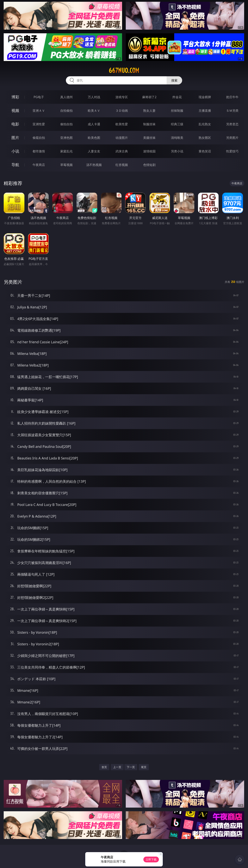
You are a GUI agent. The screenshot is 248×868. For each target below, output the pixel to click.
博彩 (15, 97)
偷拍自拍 (66, 124)
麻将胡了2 (149, 97)
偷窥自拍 (39, 138)
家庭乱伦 (66, 151)
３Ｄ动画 (122, 111)
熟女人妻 (149, 111)
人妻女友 (94, 151)
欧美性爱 (122, 124)
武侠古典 (122, 151)
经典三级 (177, 124)
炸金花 (177, 97)
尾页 (144, 767)
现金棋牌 (205, 97)
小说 (15, 151)
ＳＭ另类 (232, 111)
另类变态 (232, 124)
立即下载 (151, 859)
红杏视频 (122, 165)
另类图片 (232, 138)
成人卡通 (94, 124)
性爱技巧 (232, 151)
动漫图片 (122, 138)
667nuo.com (124, 70)
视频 (15, 110)
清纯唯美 (177, 138)
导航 (15, 165)
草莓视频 (66, 165)
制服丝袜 (149, 124)
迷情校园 (149, 151)
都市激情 (39, 151)
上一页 (117, 767)
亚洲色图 (66, 138)
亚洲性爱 (39, 124)
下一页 (131, 767)
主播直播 (205, 111)
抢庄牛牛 (232, 97)
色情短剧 (149, 165)
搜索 (174, 80)
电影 (15, 124)
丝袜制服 (177, 111)
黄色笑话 (205, 151)
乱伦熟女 (205, 124)
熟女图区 (205, 138)
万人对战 (94, 97)
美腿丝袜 (149, 138)
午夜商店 (39, 165)
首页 (104, 767)
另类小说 (177, 151)
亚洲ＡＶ (39, 111)
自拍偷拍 (66, 111)
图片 (15, 138)
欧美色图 (94, 138)
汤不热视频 (94, 165)
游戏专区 (122, 97)
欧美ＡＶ (94, 111)
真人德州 (66, 97)
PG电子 (39, 97)
